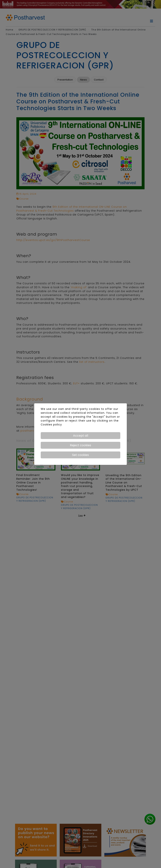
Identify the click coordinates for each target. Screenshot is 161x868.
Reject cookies (80, 445)
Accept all (81, 436)
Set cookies (80, 455)
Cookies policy (51, 425)
